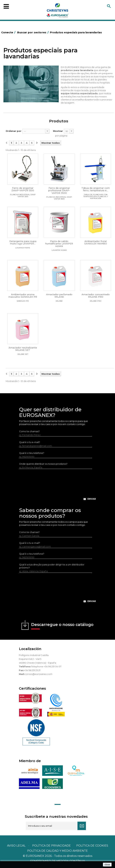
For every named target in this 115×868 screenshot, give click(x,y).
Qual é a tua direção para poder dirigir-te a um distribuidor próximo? (52, 566)
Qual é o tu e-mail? (30, 442)
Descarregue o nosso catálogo (62, 626)
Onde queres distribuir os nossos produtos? (43, 464)
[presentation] (57, 487)
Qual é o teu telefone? (32, 453)
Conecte (9, 32)
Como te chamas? (29, 431)
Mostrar (58, 131)
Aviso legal (16, 846)
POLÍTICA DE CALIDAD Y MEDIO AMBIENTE (57, 851)
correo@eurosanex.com (38, 674)
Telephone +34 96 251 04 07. (46, 666)
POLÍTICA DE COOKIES (92, 846)
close (107, 865)
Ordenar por (14, 131)
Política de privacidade (51, 846)
